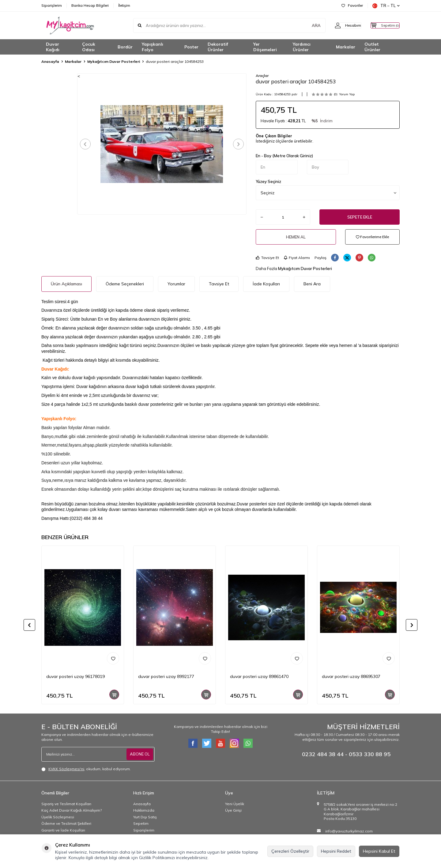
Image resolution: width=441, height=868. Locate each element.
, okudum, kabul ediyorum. (86, 769)
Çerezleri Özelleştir (290, 851)
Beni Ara (312, 284)
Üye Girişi (233, 810)
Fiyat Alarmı (297, 258)
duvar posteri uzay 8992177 (166, 676)
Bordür (125, 47)
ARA (304, 25)
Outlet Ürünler (372, 47)
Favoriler (352, 5)
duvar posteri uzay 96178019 (75, 676)
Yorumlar (176, 284)
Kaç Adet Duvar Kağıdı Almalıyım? (72, 810)
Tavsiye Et (267, 258)
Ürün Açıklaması (66, 284)
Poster (191, 47)
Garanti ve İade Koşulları (63, 830)
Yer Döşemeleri (265, 47)
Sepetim (141, 823)
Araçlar (262, 76)
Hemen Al (296, 237)
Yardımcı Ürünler (302, 47)
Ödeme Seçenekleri (125, 284)
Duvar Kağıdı (53, 47)
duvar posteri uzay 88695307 (351, 676)
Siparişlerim (52, 5)
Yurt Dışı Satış (145, 817)
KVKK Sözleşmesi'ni (66, 769)
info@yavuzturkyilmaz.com (349, 831)
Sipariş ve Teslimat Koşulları (66, 804)
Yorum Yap (347, 94)
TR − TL (386, 6)
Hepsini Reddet (336, 851)
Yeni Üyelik (235, 804)
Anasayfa (50, 61)
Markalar (346, 47)
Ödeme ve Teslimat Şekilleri (66, 823)
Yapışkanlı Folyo (153, 47)
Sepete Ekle (360, 217)
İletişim (124, 5)
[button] (87, 144)
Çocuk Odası (89, 47)
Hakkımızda (144, 810)
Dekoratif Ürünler (218, 47)
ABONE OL (139, 754)
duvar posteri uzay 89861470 (259, 676)
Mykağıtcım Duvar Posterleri (114, 61)
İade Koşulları (266, 284)
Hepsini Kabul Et (379, 851)
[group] (162, 144)
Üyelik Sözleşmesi (58, 817)
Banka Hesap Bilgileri (90, 5)
